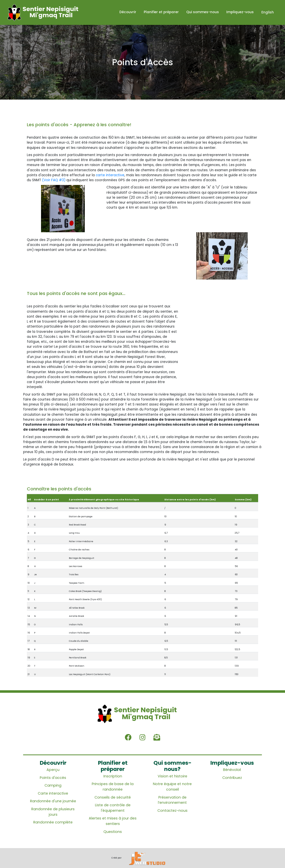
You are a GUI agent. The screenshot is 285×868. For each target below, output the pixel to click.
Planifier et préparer (162, 12)
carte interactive (110, 175)
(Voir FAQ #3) (54, 180)
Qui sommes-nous (203, 12)
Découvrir (128, 12)
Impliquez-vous (240, 12)
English (268, 12)
